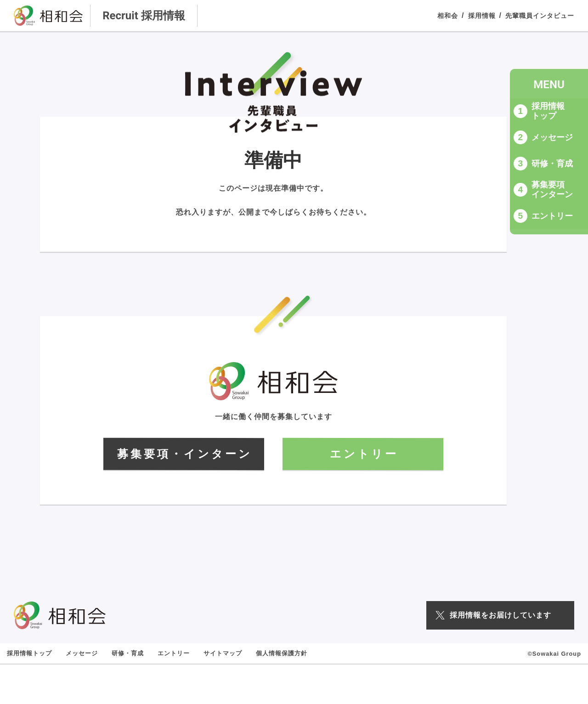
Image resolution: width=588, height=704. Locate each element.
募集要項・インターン (185, 454)
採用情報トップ (548, 111)
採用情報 (482, 16)
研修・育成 (552, 164)
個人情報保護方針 (282, 653)
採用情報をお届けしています (493, 615)
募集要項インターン (552, 190)
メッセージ (552, 137)
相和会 (448, 16)
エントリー (552, 216)
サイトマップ (223, 653)
